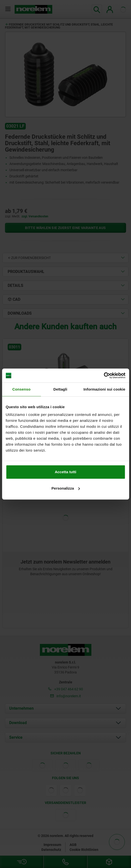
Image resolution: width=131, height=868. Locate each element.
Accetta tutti (65, 472)
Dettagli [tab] (60, 389)
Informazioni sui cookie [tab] (104, 389)
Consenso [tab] (21, 389)
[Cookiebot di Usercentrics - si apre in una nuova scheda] (104, 375)
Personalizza (66, 488)
